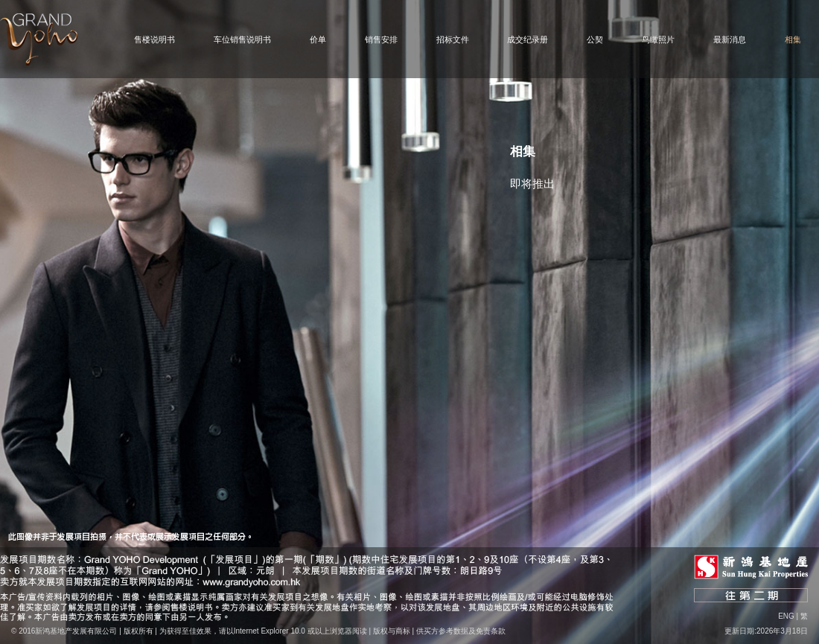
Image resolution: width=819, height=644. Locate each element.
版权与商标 (392, 631)
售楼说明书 (154, 39)
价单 (318, 39)
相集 (793, 39)
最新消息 (730, 39)
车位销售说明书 (242, 39)
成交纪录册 (528, 39)
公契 (595, 39)
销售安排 (381, 39)
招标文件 (453, 39)
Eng (786, 616)
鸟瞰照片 (658, 39)
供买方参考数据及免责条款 (461, 631)
